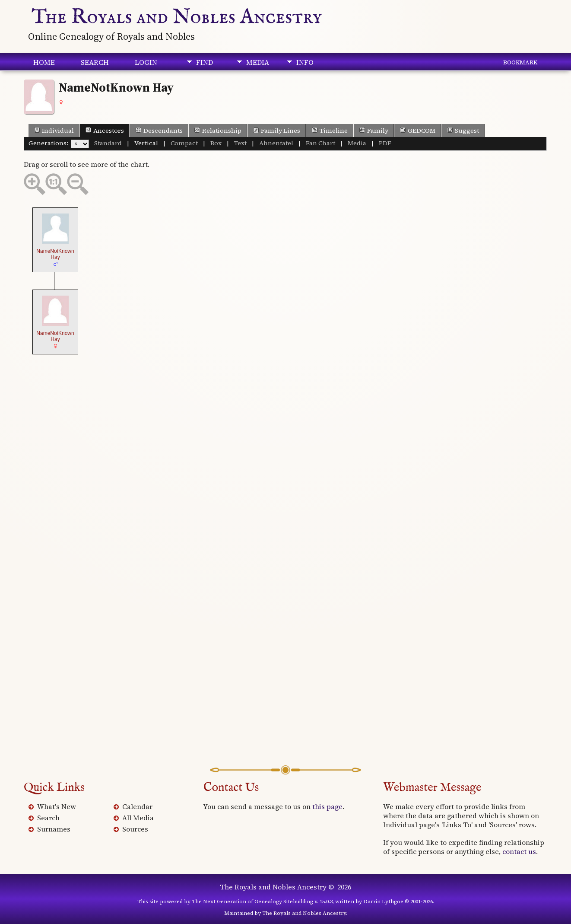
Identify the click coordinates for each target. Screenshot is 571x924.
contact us (519, 851)
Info (305, 62)
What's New (57, 806)
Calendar (137, 806)
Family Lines (277, 131)
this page (327, 806)
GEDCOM (418, 131)
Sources (135, 829)
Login (146, 62)
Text (240, 143)
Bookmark (520, 62)
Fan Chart (320, 143)
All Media (138, 818)
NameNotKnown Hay (55, 254)
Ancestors (105, 131)
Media (258, 62)
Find (205, 62)
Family (374, 131)
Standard (108, 143)
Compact (184, 143)
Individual (54, 131)
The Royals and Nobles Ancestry (177, 17)
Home (44, 62)
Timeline (330, 131)
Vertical (146, 143)
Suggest (463, 131)
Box (216, 143)
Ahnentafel (276, 143)
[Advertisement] (285, 696)
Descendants (159, 131)
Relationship (218, 131)
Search (95, 62)
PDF (385, 143)
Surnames (54, 829)
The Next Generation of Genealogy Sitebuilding (252, 902)
